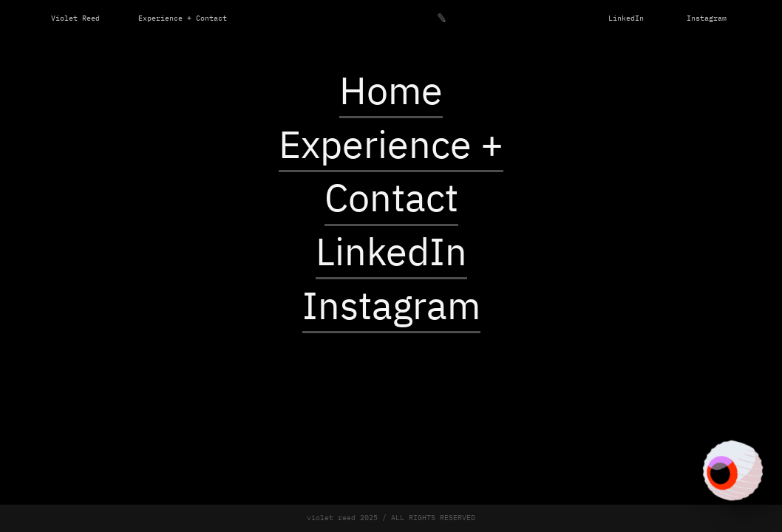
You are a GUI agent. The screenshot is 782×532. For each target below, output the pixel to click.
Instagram (707, 18)
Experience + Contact (183, 18)
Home (391, 93)
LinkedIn (626, 18)
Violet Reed (75, 18)
